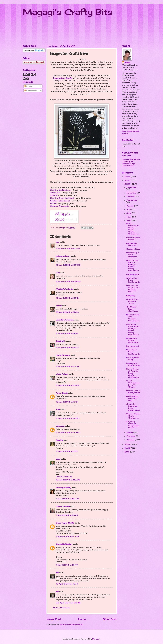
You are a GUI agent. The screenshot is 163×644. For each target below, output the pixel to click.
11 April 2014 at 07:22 (67, 499)
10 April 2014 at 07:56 (68, 249)
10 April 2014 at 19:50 (68, 418)
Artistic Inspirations (60, 201)
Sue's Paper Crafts (65, 523)
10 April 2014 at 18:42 (67, 385)
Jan (58, 242)
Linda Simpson (63, 355)
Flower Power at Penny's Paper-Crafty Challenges (133, 373)
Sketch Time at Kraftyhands (133, 392)
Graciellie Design (64, 544)
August (130, 206)
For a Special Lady (133, 358)
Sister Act (55, 193)
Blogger (96, 639)
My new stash (133, 346)
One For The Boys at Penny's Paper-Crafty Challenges (132, 265)
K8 (57, 573)
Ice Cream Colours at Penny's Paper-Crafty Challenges (132, 330)
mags (127, 62)
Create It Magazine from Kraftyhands (133, 407)
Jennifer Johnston (65, 320)
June (129, 213)
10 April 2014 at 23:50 (68, 480)
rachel (59, 306)
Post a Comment (61, 608)
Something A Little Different (133, 255)
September (132, 200)
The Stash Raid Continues (132, 309)
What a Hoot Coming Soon (132, 301)
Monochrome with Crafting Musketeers (133, 318)
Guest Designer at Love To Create (133, 384)
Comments (30, 91)
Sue (58, 273)
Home (82, 619)
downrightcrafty (63, 487)
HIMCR (54, 195)
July (129, 210)
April (129, 221)
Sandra (59, 440)
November (132, 193)
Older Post (110, 619)
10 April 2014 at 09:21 (68, 298)
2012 (128, 448)
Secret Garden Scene (133, 239)
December (131, 187)
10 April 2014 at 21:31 (67, 451)
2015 (128, 180)
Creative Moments (59, 206)
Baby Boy (131, 295)
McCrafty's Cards (64, 289)
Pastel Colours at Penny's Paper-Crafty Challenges (132, 229)
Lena (58, 459)
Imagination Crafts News (133, 364)
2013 (128, 444)
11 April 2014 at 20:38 (67, 537)
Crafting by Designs (60, 190)
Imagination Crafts (63, 78)
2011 (127, 452)
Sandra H (60, 341)
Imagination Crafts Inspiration (132, 340)
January (131, 440)
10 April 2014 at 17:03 (67, 366)
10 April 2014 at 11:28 (67, 333)
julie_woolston (63, 256)
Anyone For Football (132, 244)
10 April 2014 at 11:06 (67, 312)
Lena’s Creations (64, 477)
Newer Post (54, 619)
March (130, 432)
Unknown (60, 426)
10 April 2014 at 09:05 (68, 265)
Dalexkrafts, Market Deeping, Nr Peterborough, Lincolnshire (131, 162)
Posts (28, 86)
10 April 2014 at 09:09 (68, 282)
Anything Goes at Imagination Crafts (133, 425)
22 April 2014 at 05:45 (68, 603)
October (131, 196)
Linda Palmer (62, 374)
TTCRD (53, 203)
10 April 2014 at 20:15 (68, 432)
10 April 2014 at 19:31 (67, 402)
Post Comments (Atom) (71, 625)
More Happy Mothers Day (132, 398)
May (129, 217)
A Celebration (133, 274)
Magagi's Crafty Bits (68, 12)
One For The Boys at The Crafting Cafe (133, 289)
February (131, 436)
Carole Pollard (63, 506)
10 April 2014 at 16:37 (67, 348)
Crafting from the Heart (62, 198)
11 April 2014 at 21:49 (67, 565)
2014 (128, 184)
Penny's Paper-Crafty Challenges (133, 416)
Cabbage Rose (133, 249)
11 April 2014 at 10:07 (67, 515)
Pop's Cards (62, 393)
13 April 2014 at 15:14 (67, 584)
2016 (128, 177)
